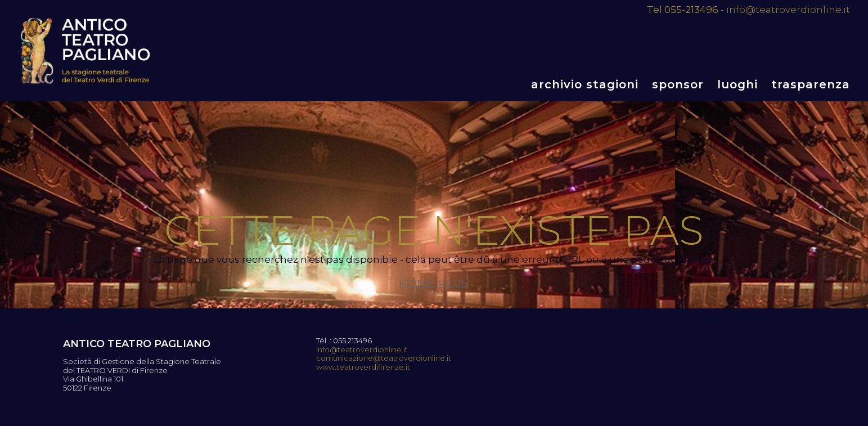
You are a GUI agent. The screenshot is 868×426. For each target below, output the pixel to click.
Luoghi (737, 84)
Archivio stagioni (585, 84)
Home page (434, 284)
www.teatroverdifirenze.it (363, 367)
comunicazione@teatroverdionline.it (384, 358)
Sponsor (678, 84)
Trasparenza (811, 84)
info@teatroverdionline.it (788, 10)
